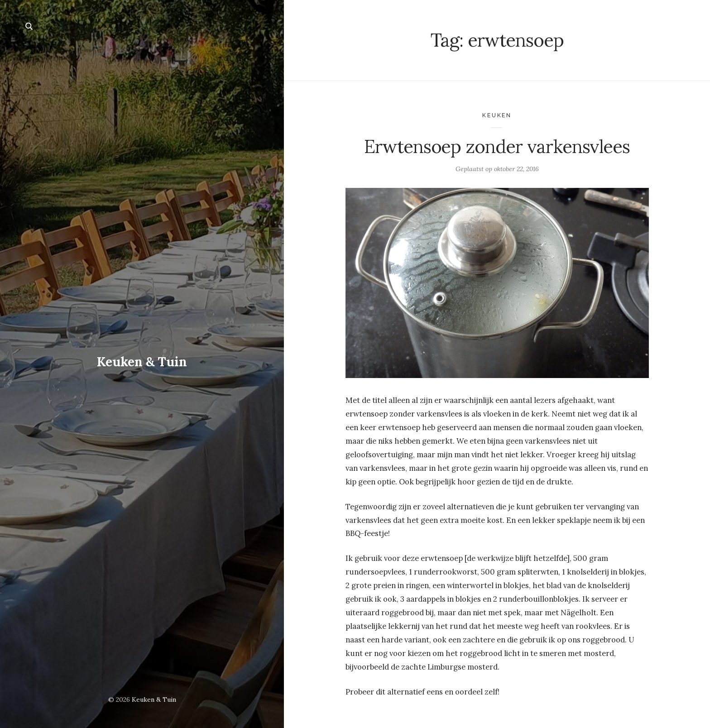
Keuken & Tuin (142, 362)
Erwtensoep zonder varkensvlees (497, 146)
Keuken (497, 115)
